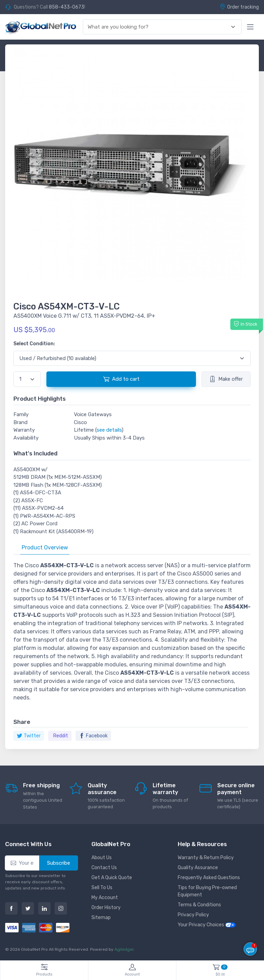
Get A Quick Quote (112, 878)
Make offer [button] (226, 379)
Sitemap (101, 918)
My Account (105, 898)
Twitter (29, 736)
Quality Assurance (198, 868)
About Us (102, 858)
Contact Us (104, 868)
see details (109, 430)
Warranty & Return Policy (206, 858)
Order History (106, 908)
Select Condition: (34, 344)
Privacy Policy (193, 915)
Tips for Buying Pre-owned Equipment (207, 891)
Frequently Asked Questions (209, 878)
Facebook (93, 736)
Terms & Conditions (199, 905)
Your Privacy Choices (207, 925)
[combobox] (158, 27)
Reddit (61, 736)
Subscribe (59, 863)
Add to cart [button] (121, 379)
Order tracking (239, 7)
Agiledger (124, 949)
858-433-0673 (67, 7)
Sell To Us (102, 888)
